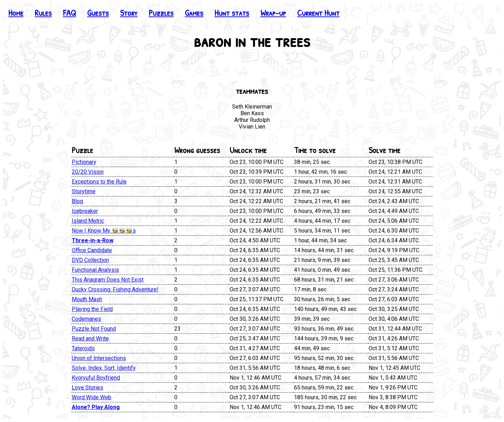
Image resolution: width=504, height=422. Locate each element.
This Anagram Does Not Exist (108, 280)
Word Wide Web (92, 397)
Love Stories (87, 388)
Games (194, 13)
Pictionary (84, 162)
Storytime (84, 191)
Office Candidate (92, 250)
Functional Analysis (95, 270)
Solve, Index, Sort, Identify (104, 368)
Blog (77, 201)
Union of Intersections (99, 358)
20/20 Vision (88, 172)
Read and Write (90, 338)
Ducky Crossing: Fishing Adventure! (115, 289)
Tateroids (83, 348)
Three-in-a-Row (93, 240)
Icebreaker (85, 211)
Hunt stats (232, 13)
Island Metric (88, 221)
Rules (43, 13)
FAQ (69, 13)
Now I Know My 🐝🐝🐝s (104, 231)
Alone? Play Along (96, 407)
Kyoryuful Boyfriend (96, 378)
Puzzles (161, 13)
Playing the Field (92, 309)
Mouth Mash (87, 299)
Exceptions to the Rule (99, 182)
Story (129, 13)
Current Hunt (318, 13)
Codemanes (86, 319)
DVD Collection (90, 260)
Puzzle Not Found (94, 329)
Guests (98, 13)
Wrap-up (273, 13)
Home (16, 13)
